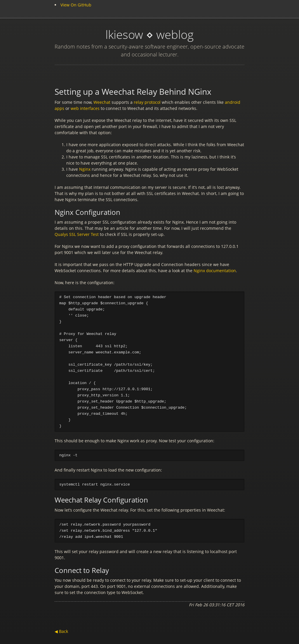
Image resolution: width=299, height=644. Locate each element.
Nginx (85, 169)
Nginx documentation (215, 271)
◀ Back (61, 635)
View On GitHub (76, 5)
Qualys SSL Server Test (77, 234)
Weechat (102, 102)
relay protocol (148, 102)
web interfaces (86, 108)
